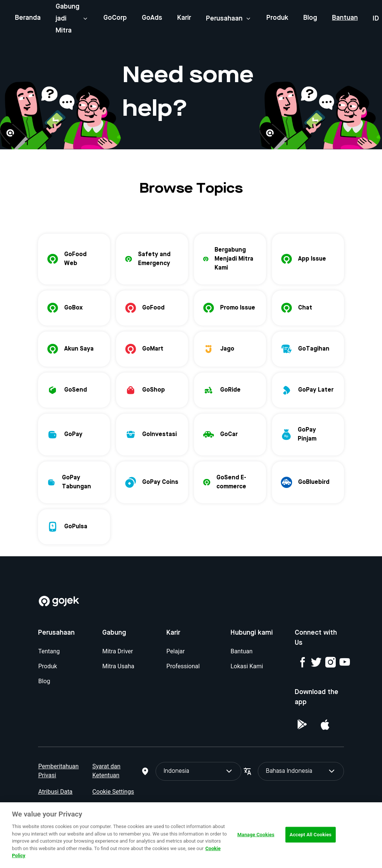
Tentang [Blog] (49, 651)
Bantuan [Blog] (242, 651)
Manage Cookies (256, 835)
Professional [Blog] (183, 666)
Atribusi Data (55, 792)
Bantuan (345, 18)
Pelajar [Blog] (176, 651)
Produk (277, 18)
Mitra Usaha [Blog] (118, 666)
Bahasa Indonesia (301, 771)
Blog (310, 18)
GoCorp (115, 18)
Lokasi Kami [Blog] (247, 666)
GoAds (152, 18)
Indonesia (198, 771)
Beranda (28, 18)
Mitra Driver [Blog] (118, 651)
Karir (184, 18)
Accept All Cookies (310, 835)
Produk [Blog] (47, 666)
